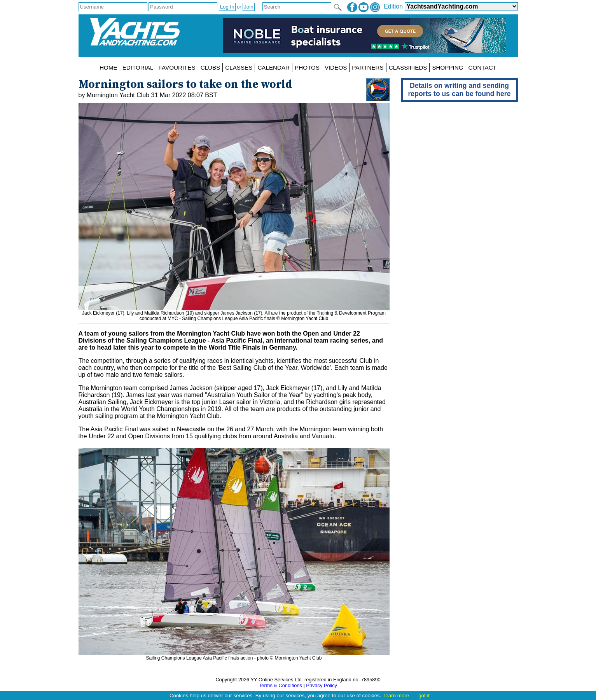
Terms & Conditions (281, 685)
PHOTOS (307, 67)
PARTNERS (368, 67)
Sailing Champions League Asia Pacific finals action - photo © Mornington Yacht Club (234, 655)
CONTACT (482, 67)
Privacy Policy (322, 685)
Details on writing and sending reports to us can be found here (460, 90)
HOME (108, 67)
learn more (397, 696)
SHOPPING (447, 67)
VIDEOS (336, 67)
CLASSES (239, 67)
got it (424, 696)
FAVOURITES (177, 67)
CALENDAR (274, 67)
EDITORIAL (138, 67)
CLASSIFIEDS (408, 67)
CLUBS (211, 67)
